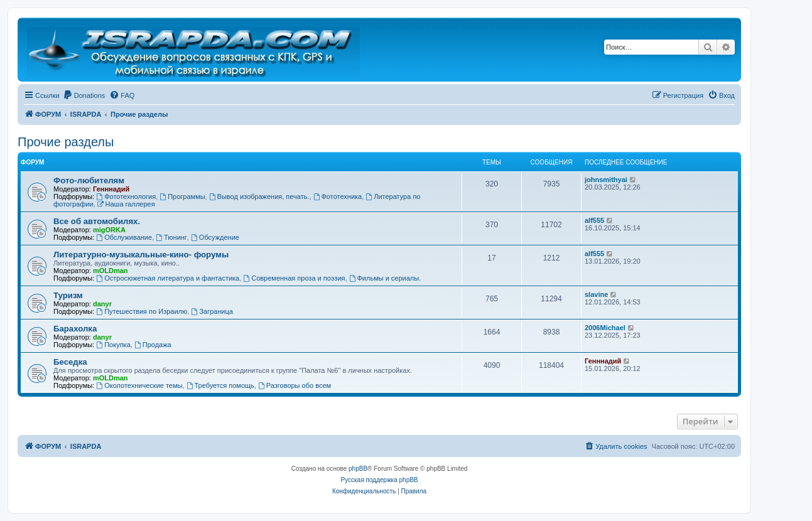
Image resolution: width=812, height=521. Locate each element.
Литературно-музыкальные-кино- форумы (141, 255)
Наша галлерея (126, 204)
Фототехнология (126, 196)
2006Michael (605, 328)
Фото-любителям (89, 180)
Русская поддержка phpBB (379, 480)
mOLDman (111, 271)
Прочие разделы (66, 142)
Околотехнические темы (139, 385)
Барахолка (75, 329)
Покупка (113, 345)
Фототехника (338, 196)
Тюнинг (171, 237)
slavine (596, 294)
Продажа (153, 345)
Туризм (68, 295)
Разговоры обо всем (295, 385)
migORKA (109, 230)
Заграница (212, 311)
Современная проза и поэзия (294, 278)
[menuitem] (84, 95)
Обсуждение (215, 237)
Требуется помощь (220, 385)
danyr (102, 304)
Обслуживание (124, 237)
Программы (182, 196)
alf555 (594, 220)
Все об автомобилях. (97, 221)
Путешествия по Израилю (142, 311)
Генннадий (111, 189)
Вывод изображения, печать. (259, 196)
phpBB (358, 469)
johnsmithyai (606, 180)
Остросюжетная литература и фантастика (168, 278)
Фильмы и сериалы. (385, 278)
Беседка (70, 362)
